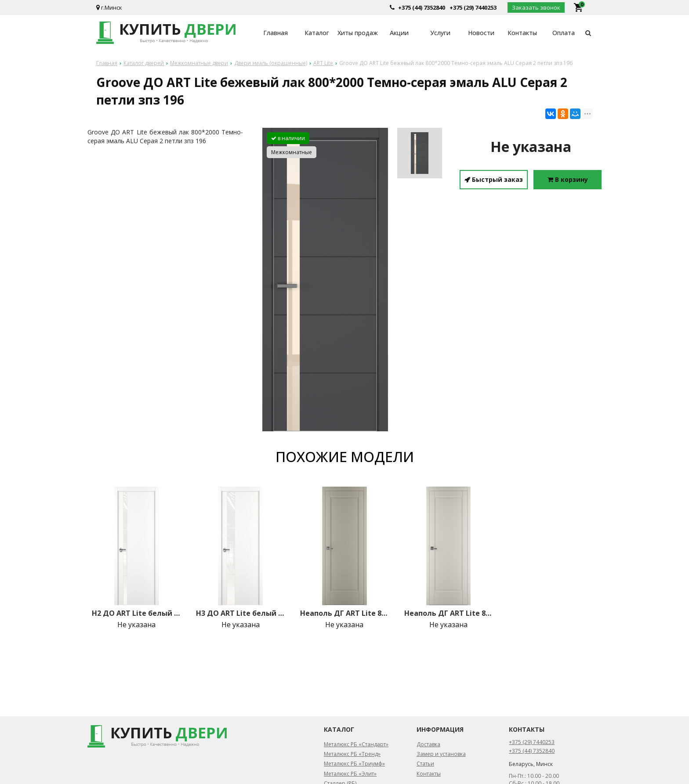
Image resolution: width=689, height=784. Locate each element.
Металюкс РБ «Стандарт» (356, 744)
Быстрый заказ (494, 179)
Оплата (564, 33)
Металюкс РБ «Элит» (350, 774)
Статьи (425, 764)
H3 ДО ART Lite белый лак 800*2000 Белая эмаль (240, 613)
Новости (481, 33)
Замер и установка (441, 754)
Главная (276, 33)
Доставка (428, 744)
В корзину (568, 179)
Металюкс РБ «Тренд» (352, 754)
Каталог (317, 33)
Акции (399, 33)
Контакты (522, 33)
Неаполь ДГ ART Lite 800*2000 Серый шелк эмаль (344, 613)
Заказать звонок (536, 7)
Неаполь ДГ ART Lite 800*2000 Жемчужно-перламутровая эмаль (449, 613)
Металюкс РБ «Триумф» (354, 764)
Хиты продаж (358, 33)
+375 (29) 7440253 (473, 7)
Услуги (440, 33)
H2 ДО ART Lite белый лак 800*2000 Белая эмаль (136, 613)
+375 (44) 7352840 (422, 7)
